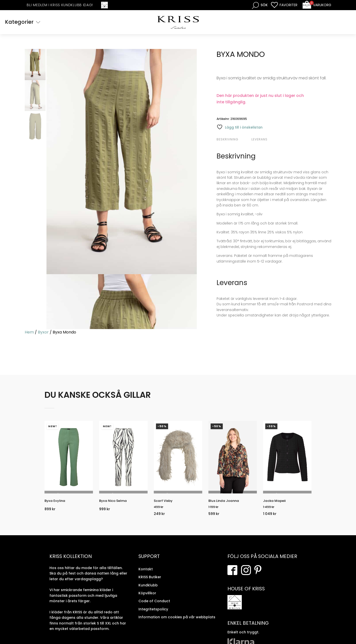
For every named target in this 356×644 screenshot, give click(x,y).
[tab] (233, 140)
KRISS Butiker (150, 581)
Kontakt (146, 574)
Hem (29, 333)
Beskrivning (227, 140)
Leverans (259, 140)
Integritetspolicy (153, 614)
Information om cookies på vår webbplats (177, 622)
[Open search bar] (260, 5)
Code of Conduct (154, 605)
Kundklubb (148, 589)
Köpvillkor (147, 598)
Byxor (43, 333)
